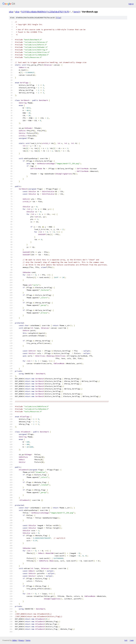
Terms (28, 640)
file (58, 18)
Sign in (131, 4)
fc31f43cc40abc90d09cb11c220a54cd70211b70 (45, 12)
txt (126, 640)
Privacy (21, 640)
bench (77, 12)
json (132, 640)
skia (11, 12)
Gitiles (15, 640)
